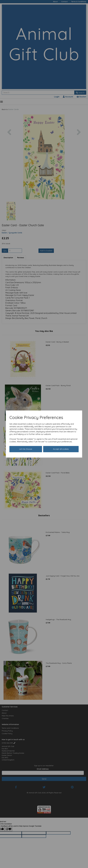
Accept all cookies (61, 449)
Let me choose (26, 449)
